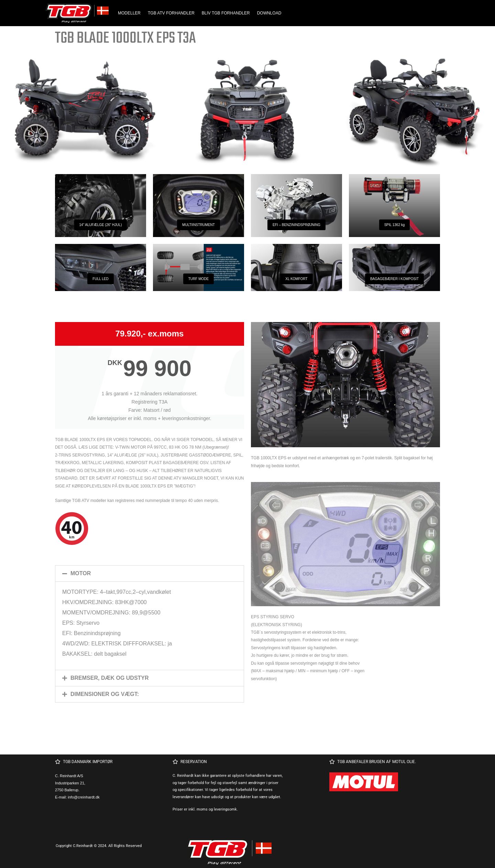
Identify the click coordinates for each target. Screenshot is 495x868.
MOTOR (81, 573)
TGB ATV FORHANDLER (171, 13)
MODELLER (129, 13)
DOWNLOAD (269, 13)
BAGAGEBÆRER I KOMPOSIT (394, 279)
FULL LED (100, 279)
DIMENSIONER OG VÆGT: (105, 694)
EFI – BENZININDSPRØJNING (296, 225)
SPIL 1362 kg (395, 225)
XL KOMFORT (296, 279)
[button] (150, 574)
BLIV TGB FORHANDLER (226, 13)
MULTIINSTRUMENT (199, 225)
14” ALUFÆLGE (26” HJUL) (101, 225)
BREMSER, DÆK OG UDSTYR (110, 678)
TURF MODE (199, 279)
